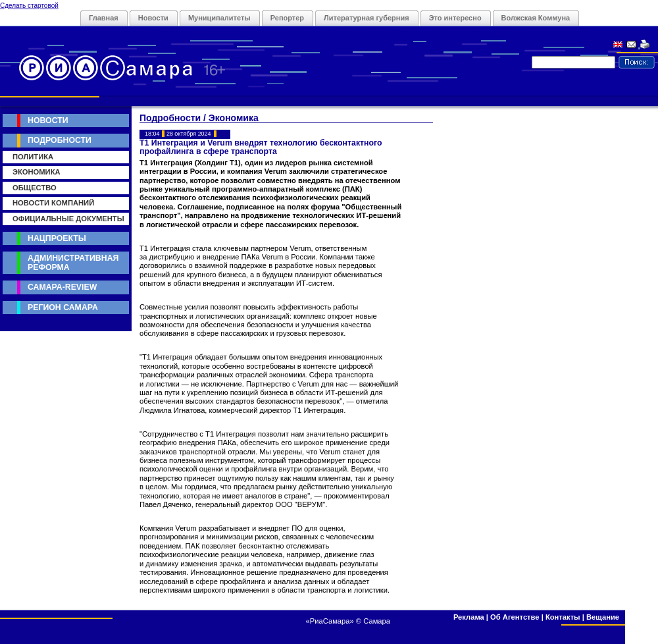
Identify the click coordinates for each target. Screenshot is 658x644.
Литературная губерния (367, 18)
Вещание (603, 617)
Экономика (37, 172)
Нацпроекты (57, 238)
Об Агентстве (515, 617)
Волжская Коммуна (536, 18)
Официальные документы (68, 219)
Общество (35, 188)
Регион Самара (63, 308)
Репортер (287, 18)
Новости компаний (53, 203)
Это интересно (455, 18)
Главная (104, 18)
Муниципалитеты (219, 18)
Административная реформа (73, 262)
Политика (33, 157)
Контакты (563, 617)
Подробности (60, 140)
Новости (153, 18)
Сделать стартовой (29, 6)
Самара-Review (62, 287)
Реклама (469, 617)
